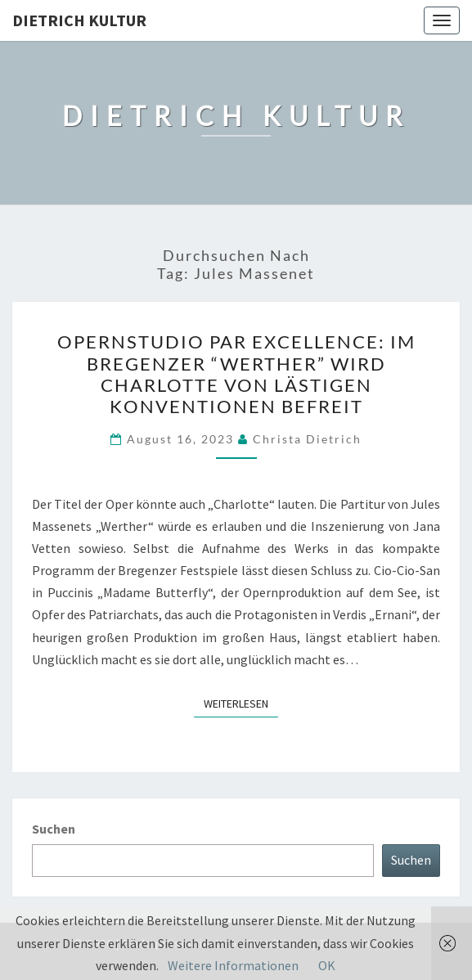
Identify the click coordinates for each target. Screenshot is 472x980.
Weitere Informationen (233, 965)
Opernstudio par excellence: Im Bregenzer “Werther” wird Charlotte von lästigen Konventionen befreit (236, 374)
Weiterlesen (241, 703)
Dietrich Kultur (79, 20)
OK (327, 965)
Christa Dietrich (307, 439)
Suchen (54, 829)
